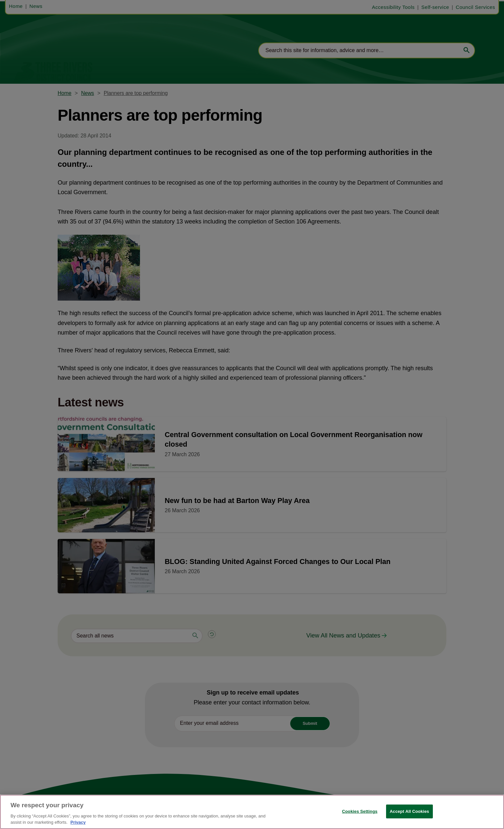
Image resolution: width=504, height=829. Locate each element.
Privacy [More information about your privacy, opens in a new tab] (78, 822)
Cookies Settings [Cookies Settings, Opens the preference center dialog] (360, 811)
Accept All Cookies (409, 811)
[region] (252, 812)
